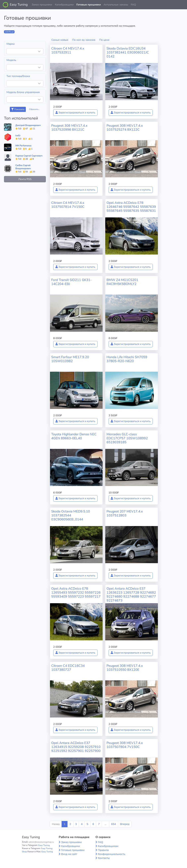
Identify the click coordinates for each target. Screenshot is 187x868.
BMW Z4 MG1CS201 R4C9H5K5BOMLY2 (122, 282)
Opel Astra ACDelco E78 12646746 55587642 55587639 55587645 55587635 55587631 (131, 207)
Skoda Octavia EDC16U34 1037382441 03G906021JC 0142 (128, 52)
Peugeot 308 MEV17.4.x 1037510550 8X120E (125, 668)
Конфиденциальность (111, 854)
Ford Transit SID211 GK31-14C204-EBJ (71, 282)
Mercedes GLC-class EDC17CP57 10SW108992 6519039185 (127, 438)
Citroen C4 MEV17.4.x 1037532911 (68, 50)
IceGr (18, 136)
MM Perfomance (23, 146)
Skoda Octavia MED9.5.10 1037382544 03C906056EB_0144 (71, 515)
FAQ (133, 5)
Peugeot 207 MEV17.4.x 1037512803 (125, 513)
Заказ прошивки (42, 5)
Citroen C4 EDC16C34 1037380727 (68, 668)
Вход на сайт (69, 854)
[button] (182, 5)
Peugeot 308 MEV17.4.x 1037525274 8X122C (125, 128)
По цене (104, 40)
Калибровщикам (108, 846)
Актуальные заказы (116, 5)
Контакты (104, 858)
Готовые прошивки (89, 5)
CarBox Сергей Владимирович (23, 167)
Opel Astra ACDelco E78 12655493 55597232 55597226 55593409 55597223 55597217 (76, 593)
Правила (103, 850)
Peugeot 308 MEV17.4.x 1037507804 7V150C (125, 745)
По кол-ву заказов (84, 40)
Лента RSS (25, 179)
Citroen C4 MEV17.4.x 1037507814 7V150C (68, 205)
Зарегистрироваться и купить (75, 113)
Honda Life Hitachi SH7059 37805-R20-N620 (127, 359)
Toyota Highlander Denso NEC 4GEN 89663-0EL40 (74, 436)
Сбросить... (35, 109)
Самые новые (60, 40)
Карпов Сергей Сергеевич (29, 156)
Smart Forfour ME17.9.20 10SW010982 (70, 359)
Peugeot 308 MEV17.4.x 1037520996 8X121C (69, 128)
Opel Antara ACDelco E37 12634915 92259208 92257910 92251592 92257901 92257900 (76, 747)
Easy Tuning (19, 5)
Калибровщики (64, 5)
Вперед (125, 824)
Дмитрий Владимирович (28, 125)
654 (114, 824)
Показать (18, 109)
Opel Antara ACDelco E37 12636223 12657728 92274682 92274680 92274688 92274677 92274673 (131, 595)
